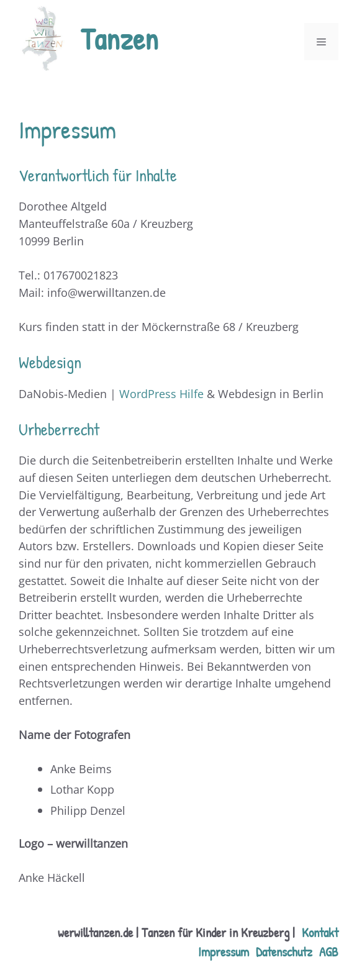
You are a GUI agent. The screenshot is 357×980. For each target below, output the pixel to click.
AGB (329, 951)
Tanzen (120, 39)
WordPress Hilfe (161, 393)
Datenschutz (284, 951)
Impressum (224, 951)
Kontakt (320, 932)
